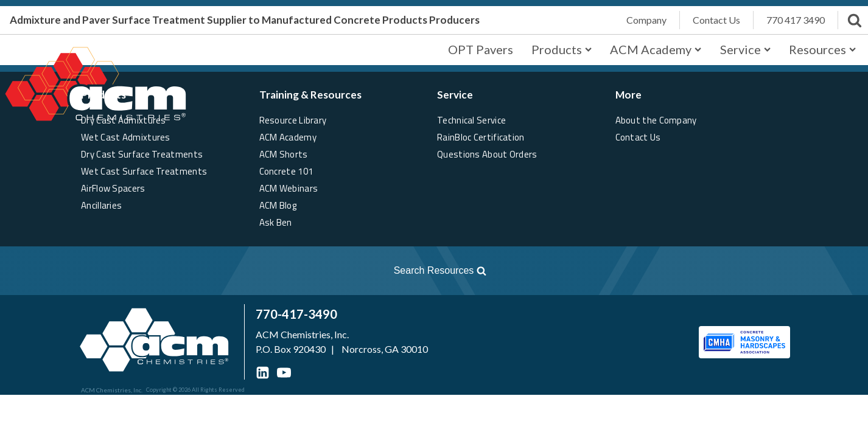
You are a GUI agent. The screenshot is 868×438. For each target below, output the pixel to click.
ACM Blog (278, 205)
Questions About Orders (487, 154)
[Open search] (251, 271)
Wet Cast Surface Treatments (144, 171)
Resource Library (293, 120)
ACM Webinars (289, 188)
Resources (822, 49)
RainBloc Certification (481, 137)
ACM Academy (656, 49)
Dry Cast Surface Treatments (142, 154)
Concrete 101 (286, 171)
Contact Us (638, 137)
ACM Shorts (284, 154)
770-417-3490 (296, 314)
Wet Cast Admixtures (126, 137)
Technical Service (471, 120)
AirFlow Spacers (113, 188)
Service (745, 49)
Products (562, 49)
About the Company (656, 120)
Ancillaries (101, 205)
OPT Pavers (481, 49)
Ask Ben (276, 222)
